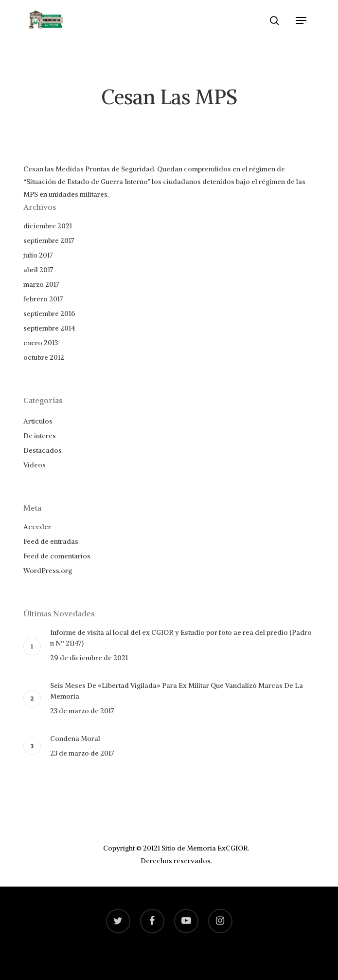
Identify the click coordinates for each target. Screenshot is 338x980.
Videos (35, 465)
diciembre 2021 (48, 226)
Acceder (37, 527)
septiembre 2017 (49, 240)
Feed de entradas (51, 541)
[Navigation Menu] (301, 20)
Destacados (43, 450)
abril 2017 (38, 270)
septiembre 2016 (49, 314)
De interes (40, 436)
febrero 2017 (43, 299)
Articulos (38, 421)
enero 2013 (41, 343)
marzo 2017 (41, 284)
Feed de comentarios (57, 556)
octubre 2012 (44, 357)
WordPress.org (48, 571)
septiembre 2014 (49, 328)
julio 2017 (38, 255)
